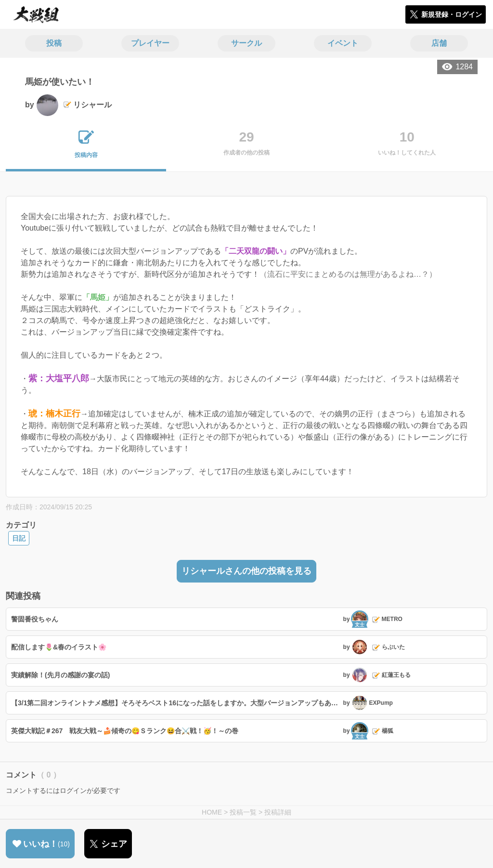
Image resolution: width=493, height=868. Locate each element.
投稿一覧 (243, 812)
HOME (212, 812)
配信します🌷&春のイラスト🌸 (59, 647)
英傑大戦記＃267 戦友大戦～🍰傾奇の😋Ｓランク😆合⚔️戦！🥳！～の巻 (125, 731)
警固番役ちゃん (35, 619)
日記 (19, 538)
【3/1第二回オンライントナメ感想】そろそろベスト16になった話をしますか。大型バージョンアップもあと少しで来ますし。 (176, 703)
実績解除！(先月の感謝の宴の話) (60, 675)
